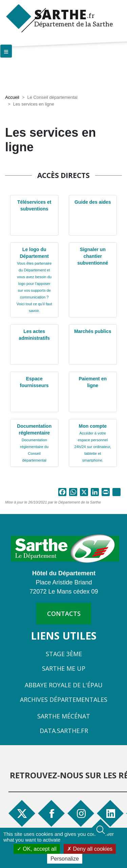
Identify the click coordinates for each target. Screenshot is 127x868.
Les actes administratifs (34, 335)
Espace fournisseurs (34, 382)
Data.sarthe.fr (64, 731)
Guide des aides (93, 202)
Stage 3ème (64, 654)
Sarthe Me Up (64, 668)
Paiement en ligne (93, 382)
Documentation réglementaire (34, 443)
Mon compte (93, 443)
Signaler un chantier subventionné (93, 256)
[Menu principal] (6, 51)
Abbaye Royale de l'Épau (64, 685)
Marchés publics (93, 331)
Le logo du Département (34, 280)
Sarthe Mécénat (64, 716)
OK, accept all (37, 849)
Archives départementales (64, 699)
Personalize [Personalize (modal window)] (65, 859)
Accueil (12, 97)
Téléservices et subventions (34, 205)
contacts (64, 614)
